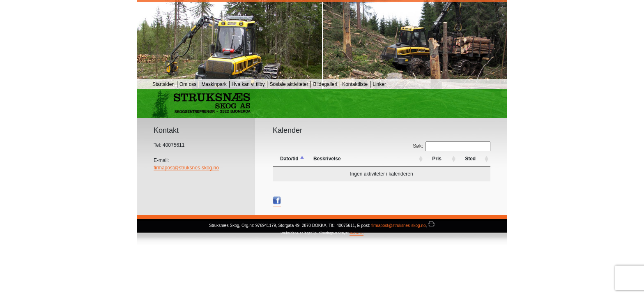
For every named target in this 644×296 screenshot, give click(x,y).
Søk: (452, 146)
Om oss (188, 84)
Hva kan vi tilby (248, 84)
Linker (379, 84)
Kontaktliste (355, 84)
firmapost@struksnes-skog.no (186, 168)
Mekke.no (356, 233)
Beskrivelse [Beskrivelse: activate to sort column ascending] (327, 159)
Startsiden (163, 84)
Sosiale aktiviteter (289, 84)
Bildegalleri (325, 84)
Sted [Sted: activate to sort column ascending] (470, 159)
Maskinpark (214, 84)
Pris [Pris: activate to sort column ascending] (437, 159)
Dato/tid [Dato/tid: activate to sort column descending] (289, 159)
